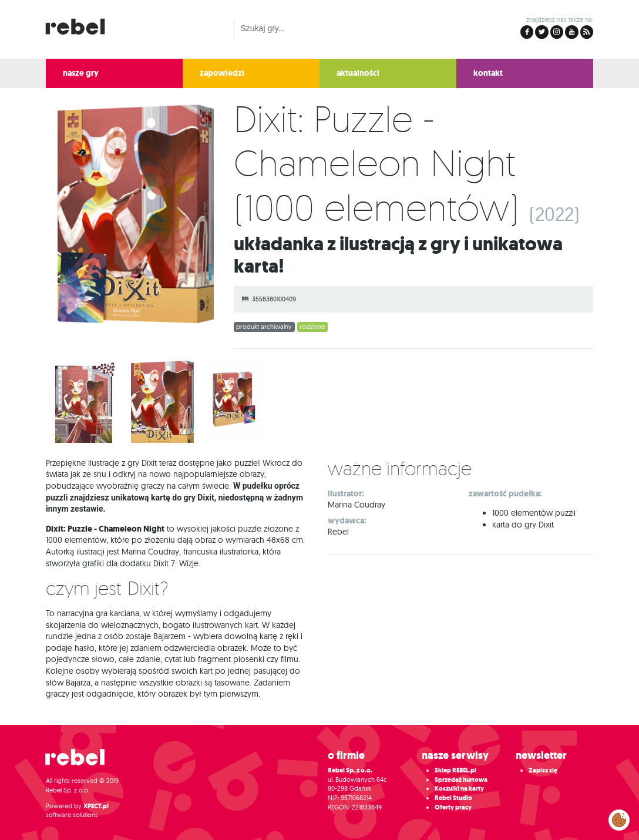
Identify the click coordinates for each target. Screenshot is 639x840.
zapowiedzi (222, 73)
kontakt (488, 73)
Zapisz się (543, 770)
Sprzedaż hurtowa (461, 780)
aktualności (358, 73)
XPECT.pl (96, 806)
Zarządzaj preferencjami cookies (619, 818)
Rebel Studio (453, 798)
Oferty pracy (453, 807)
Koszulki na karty (459, 789)
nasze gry (81, 73)
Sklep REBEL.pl (455, 770)
